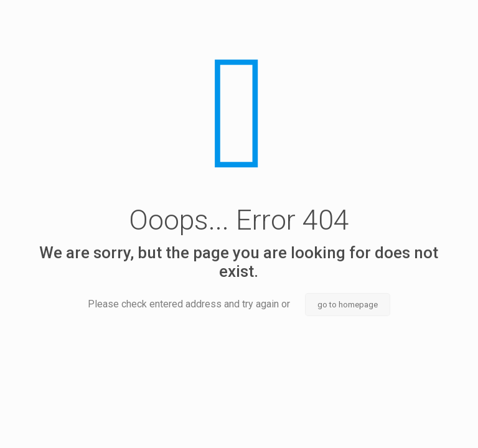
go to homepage (348, 305)
